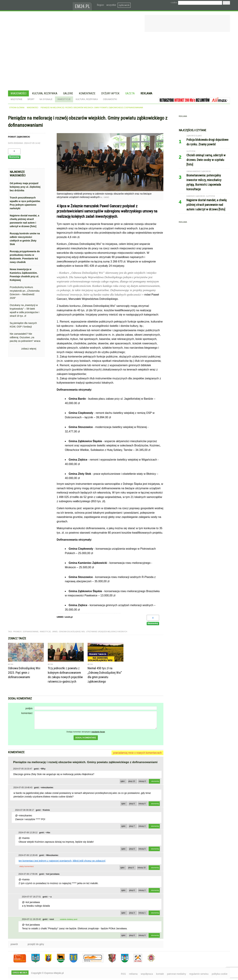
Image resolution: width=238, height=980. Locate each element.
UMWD (55, 632)
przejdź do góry (36, 944)
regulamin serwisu (199, 974)
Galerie (68, 93)
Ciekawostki (110, 99)
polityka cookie (220, 974)
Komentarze (87, 93)
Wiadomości (18, 93)
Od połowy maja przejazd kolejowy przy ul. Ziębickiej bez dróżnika (25, 187)
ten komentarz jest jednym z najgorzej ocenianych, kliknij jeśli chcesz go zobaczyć (62, 861)
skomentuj (155, 781)
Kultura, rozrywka (45, 93)
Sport (31, 99)
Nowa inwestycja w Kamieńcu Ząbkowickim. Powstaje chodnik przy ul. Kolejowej (24, 275)
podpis (29, 708)
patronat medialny (176, 974)
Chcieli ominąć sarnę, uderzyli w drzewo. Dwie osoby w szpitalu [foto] (206, 160)
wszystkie (111, 5)
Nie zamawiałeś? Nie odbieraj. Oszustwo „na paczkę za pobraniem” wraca (25, 337)
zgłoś (123, 781)
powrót (14, 944)
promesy (17, 632)
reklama (133, 974)
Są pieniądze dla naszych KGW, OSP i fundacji (23, 325)
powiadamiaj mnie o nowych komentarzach (137, 753)
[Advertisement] (119, 62)
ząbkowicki (124, 5)
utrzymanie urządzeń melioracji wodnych (107, 632)
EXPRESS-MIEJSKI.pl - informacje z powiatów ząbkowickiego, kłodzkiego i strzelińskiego (40, 5)
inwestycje (45, 632)
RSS (123, 974)
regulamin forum (98, 732)
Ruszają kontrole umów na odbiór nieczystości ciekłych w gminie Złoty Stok (25, 239)
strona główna (17, 108)
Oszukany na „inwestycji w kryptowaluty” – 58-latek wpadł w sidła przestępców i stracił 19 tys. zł (25, 310)
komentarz (27, 713)
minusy (142, 781)
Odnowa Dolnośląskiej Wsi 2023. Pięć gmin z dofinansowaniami (24, 673)
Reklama (146, 93)
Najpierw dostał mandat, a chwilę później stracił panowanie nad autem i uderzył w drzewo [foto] (25, 221)
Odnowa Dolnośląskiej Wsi (72, 632)
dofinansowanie (31, 632)
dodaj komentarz (86, 738)
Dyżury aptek (110, 93)
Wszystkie (16, 99)
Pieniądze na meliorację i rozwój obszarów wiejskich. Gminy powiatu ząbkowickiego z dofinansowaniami (92, 108)
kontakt (160, 974)
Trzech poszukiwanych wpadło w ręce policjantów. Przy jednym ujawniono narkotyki (25, 203)
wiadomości (33, 108)
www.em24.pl (83, 5)
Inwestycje (64, 99)
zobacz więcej (29, 349)
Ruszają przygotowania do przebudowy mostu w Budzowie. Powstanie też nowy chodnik (25, 257)
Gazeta (130, 93)
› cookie (174, 3)
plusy (132, 781)
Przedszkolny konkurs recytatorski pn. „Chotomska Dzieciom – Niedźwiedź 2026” (25, 293)
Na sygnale (46, 99)
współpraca (147, 974)
